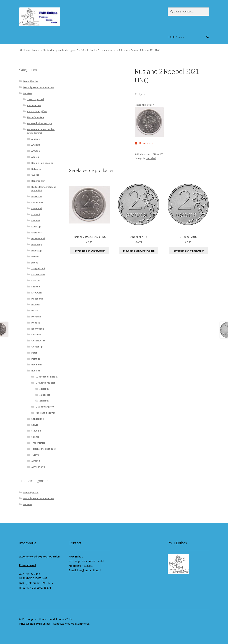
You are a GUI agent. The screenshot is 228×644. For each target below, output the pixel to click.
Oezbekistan (38, 341)
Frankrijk (36, 227)
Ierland (35, 257)
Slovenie (36, 431)
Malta (35, 311)
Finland (36, 220)
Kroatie (35, 281)
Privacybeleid (28, 565)
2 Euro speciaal (36, 99)
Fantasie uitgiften (37, 111)
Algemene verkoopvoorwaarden (39, 556)
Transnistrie (38, 443)
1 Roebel (44, 389)
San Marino (38, 419)
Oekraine (36, 335)
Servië (35, 425)
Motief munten (36, 117)
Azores (35, 157)
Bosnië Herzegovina (42, 163)
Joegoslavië (38, 268)
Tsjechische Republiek (44, 449)
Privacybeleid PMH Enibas (35, 624)
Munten (36, 50)
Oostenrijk (37, 347)
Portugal (36, 359)
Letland (36, 287)
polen (34, 353)
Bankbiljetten (31, 81)
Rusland (91, 50)
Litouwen (37, 293)
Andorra (36, 145)
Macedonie (37, 299)
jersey (35, 263)
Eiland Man (37, 203)
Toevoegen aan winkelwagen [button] (89, 251)
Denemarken (38, 181)
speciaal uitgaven (45, 413)
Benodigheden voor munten (39, 87)
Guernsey (37, 244)
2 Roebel (124, 50)
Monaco (36, 323)
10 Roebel (45, 395)
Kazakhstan (38, 274)
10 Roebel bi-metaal (46, 377)
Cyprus (35, 175)
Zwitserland (38, 467)
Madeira (36, 305)
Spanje (35, 437)
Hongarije (37, 250)
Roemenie (37, 365)
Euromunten (34, 105)
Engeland (37, 208)
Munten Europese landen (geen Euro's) (63, 50)
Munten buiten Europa (40, 123)
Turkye (35, 455)
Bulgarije (36, 169)
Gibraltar (36, 233)
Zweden (36, 461)
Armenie (36, 151)
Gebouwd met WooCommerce (71, 624)
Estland (36, 214)
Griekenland (38, 238)
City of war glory (45, 407)
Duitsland (37, 196)
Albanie (36, 139)
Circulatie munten (107, 50)
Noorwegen (38, 329)
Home (27, 50)
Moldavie (36, 317)
